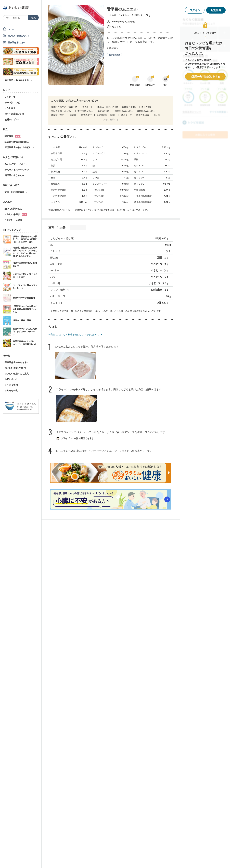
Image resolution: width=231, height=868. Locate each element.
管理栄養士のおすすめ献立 (18, 147)
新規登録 (216, 10)
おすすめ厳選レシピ (14, 114)
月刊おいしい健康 (13, 220)
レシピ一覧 (10, 97)
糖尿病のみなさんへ (14, 175)
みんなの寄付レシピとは (17, 164)
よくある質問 (11, 385)
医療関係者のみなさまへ (17, 362)
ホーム (11, 29)
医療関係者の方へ (16, 42)
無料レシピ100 (12, 119)
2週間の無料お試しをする (205, 76)
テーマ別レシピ (12, 103)
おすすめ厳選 (114, 55)
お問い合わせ (11, 379)
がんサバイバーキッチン (17, 170)
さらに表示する (111, 119)
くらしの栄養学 (16, 214)
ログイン (195, 10)
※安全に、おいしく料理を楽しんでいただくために (74, 334)
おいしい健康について (19, 36)
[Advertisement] (115, 860)
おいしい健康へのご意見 (17, 374)
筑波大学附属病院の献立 (17, 142)
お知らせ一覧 (11, 390)
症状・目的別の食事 (14, 192)
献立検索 (13, 136)
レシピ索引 (10, 108)
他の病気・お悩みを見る (17, 80)
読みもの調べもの (13, 209)
